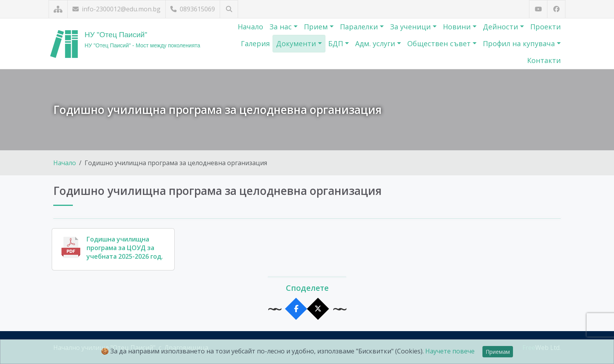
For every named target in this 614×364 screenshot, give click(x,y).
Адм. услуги (376, 43)
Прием (317, 27)
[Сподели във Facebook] (296, 309)
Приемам (498, 352)
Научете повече (450, 351)
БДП (337, 43)
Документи (297, 43)
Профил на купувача (520, 43)
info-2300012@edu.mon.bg (116, 9)
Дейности (501, 27)
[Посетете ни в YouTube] (538, 9)
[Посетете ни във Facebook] (556, 9)
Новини (458, 27)
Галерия (255, 43)
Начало (250, 27)
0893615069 (193, 9)
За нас (282, 27)
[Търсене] (229, 9)
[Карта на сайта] (58, 9)
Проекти (545, 27)
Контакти (544, 60)
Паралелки (360, 27)
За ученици (411, 27)
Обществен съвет (440, 43)
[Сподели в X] (318, 309)
